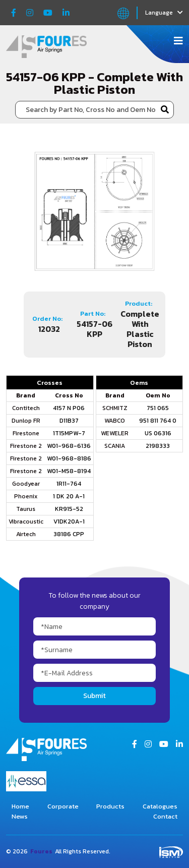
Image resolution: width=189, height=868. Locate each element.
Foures (41, 851)
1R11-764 (69, 484)
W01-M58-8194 (69, 471)
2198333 (158, 446)
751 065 (158, 408)
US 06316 (158, 433)
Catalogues (160, 806)
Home (20, 806)
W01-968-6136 (69, 446)
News (20, 816)
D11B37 (69, 421)
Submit (94, 696)
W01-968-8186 (69, 458)
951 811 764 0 (158, 421)
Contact (165, 816)
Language (164, 13)
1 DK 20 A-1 (69, 496)
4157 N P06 (69, 408)
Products (110, 806)
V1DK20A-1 (69, 522)
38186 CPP (69, 534)
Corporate (63, 806)
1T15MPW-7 (69, 433)
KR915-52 (69, 509)
